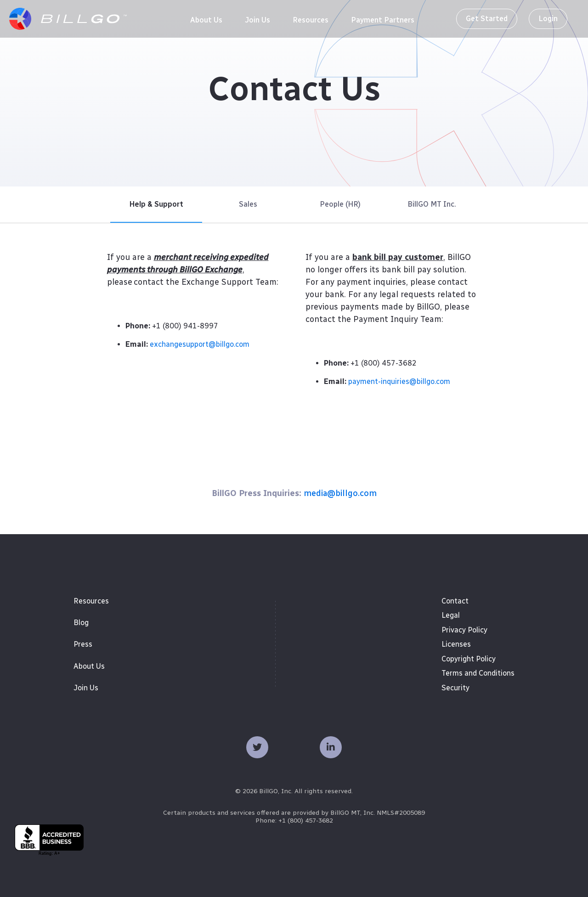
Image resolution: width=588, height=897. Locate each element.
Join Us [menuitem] (86, 688)
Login (548, 19)
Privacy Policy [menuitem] (464, 630)
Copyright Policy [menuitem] (469, 659)
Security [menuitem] (455, 688)
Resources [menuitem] (91, 601)
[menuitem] (198, 20)
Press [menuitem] (83, 644)
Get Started (487, 19)
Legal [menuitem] (451, 615)
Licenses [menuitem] (456, 644)
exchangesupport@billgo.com (200, 344)
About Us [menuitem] (89, 666)
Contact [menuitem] (455, 601)
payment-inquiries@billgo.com (399, 381)
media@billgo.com (340, 493)
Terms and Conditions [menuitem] (478, 673)
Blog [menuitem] (81, 623)
